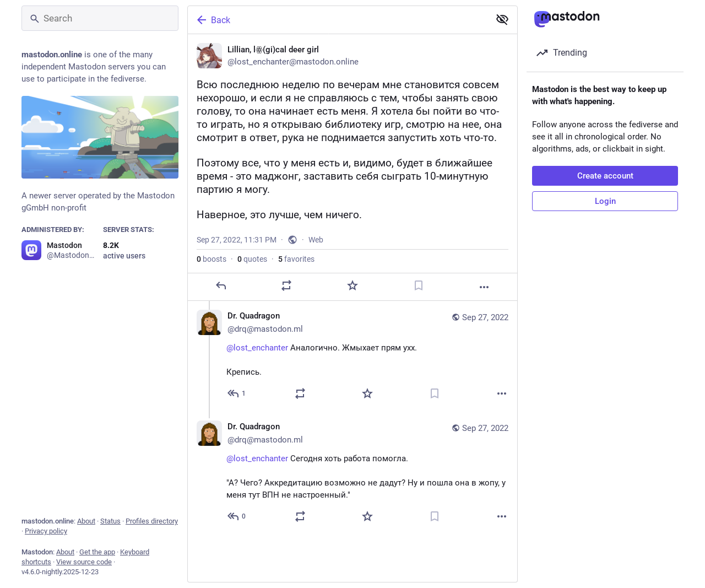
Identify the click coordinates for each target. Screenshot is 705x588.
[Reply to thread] (237, 393)
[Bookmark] (419, 285)
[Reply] (221, 285)
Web (316, 240)
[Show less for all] (502, 19)
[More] (484, 287)
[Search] (100, 18)
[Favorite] (352, 285)
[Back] (338, 20)
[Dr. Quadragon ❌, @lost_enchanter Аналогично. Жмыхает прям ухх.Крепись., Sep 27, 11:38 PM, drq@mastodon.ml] (352, 356)
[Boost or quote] (286, 285)
